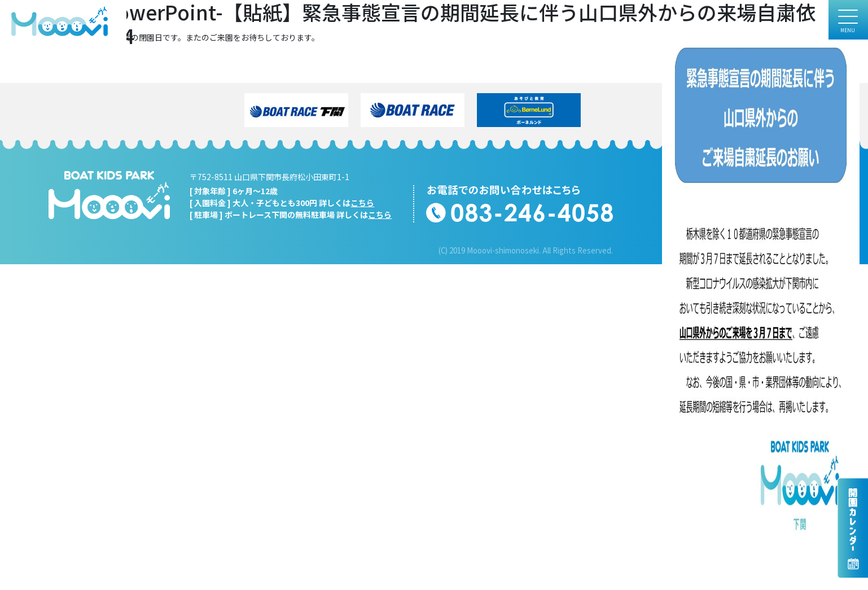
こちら (362, 203)
